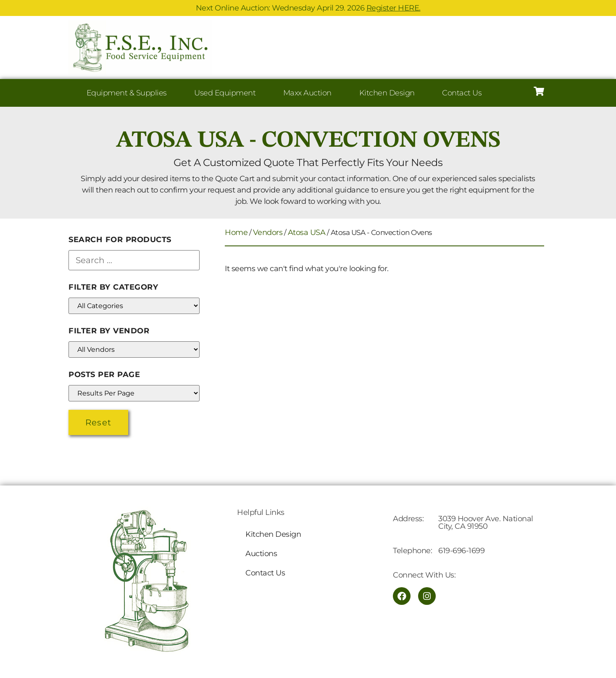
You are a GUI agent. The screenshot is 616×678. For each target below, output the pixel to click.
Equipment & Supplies (127, 93)
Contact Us (462, 93)
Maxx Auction (307, 93)
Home (236, 232)
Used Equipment (225, 93)
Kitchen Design (387, 93)
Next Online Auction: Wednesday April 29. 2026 (308, 8)
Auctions (261, 554)
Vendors (268, 232)
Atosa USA (307, 232)
